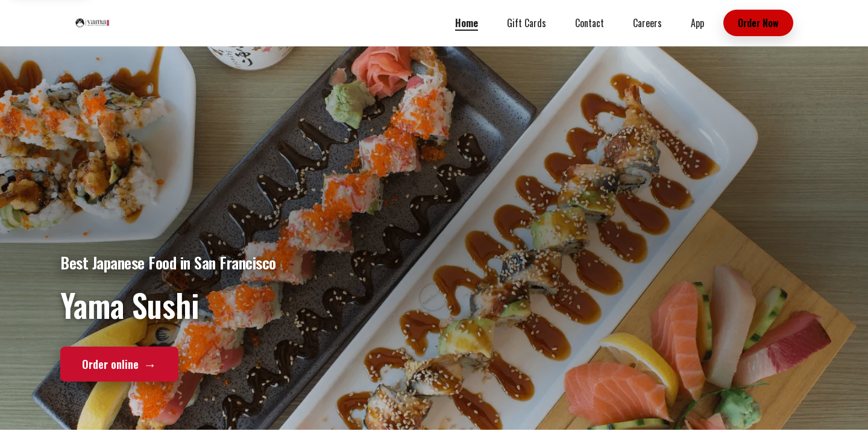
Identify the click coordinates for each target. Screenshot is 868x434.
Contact (590, 23)
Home (467, 23)
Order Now (758, 23)
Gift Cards (527, 23)
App (697, 23)
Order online (119, 363)
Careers (647, 23)
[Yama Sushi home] (92, 23)
